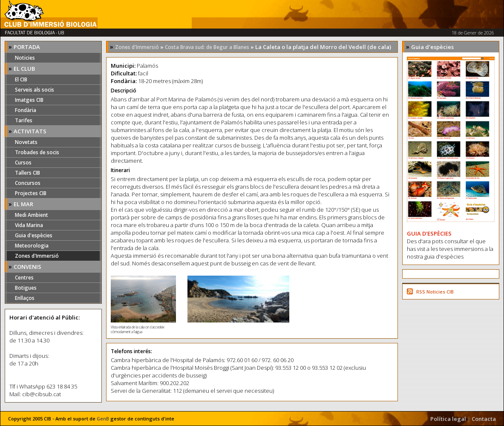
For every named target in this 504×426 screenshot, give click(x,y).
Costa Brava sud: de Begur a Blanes (207, 47)
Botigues (26, 288)
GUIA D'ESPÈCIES (429, 233)
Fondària (26, 110)
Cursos (23, 163)
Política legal (448, 419)
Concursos (28, 183)
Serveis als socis (35, 90)
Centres (24, 278)
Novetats (26, 142)
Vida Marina (29, 225)
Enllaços (25, 298)
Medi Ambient (32, 215)
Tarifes (24, 120)
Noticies (25, 58)
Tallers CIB (27, 173)
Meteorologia (32, 246)
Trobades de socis (37, 152)
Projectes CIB (31, 193)
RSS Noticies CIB (435, 292)
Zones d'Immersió (37, 256)
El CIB (21, 79)
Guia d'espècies (34, 235)
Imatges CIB (29, 100)
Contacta (484, 419)
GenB (103, 419)
